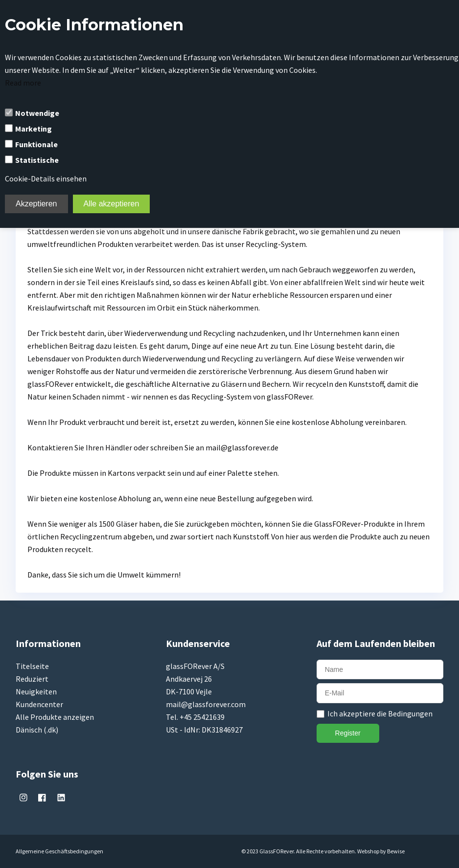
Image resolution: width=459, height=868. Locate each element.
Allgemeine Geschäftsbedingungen (59, 851)
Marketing (34, 129)
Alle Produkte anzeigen (55, 717)
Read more (23, 83)
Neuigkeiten (36, 691)
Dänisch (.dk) (37, 730)
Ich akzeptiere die (380, 713)
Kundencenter (39, 704)
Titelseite (32, 666)
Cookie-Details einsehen (46, 178)
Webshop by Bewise (381, 851)
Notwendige (37, 113)
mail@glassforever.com (206, 704)
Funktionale (36, 144)
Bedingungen (410, 713)
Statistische (37, 160)
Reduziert (32, 679)
